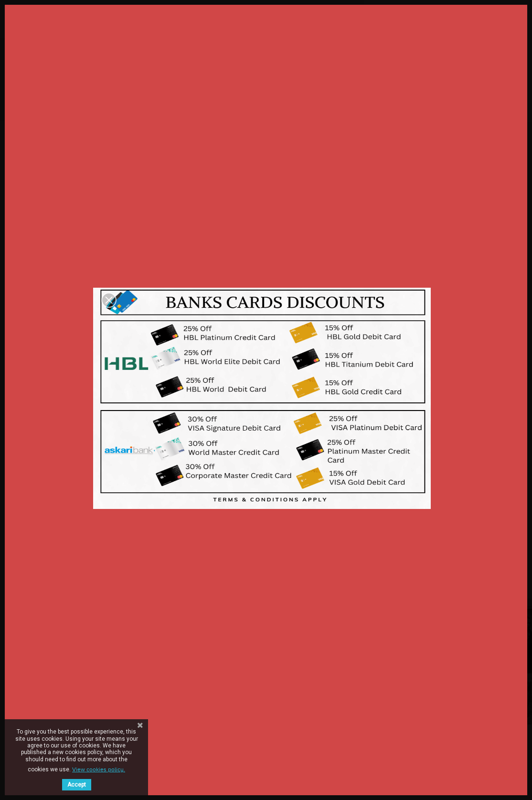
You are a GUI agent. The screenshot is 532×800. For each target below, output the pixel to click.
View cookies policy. (99, 769)
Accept (77, 785)
